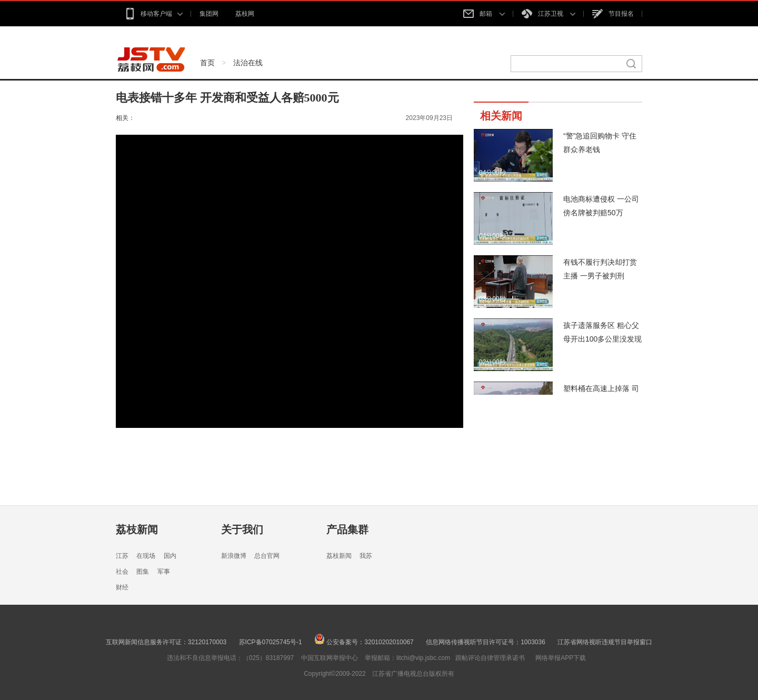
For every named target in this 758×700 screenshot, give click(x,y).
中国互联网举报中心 (330, 658)
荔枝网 (245, 14)
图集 (143, 572)
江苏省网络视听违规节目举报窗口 (605, 642)
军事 (164, 572)
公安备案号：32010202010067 (364, 642)
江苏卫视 (548, 14)
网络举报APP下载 (561, 658)
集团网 (209, 14)
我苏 (366, 556)
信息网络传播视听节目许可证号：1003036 (486, 642)
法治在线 (248, 63)
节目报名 (613, 14)
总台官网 (267, 556)
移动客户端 (153, 14)
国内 (170, 556)
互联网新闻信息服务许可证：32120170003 (166, 642)
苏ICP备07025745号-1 (271, 642)
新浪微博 (234, 556)
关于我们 (242, 529)
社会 (122, 572)
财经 (122, 587)
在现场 (146, 556)
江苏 (122, 556)
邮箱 (484, 14)
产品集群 (347, 529)
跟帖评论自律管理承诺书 (490, 658)
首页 (207, 63)
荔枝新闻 (137, 529)
